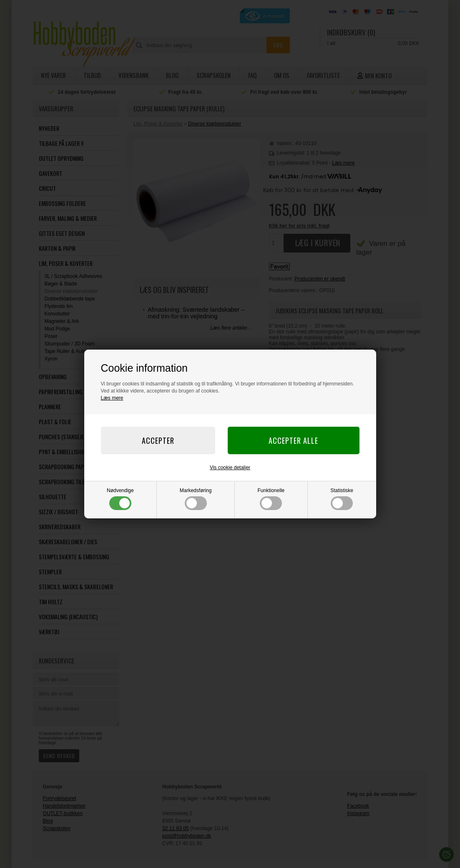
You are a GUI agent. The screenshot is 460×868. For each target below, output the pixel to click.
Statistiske (342, 499)
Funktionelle (271, 499)
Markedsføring (196, 499)
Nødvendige (120, 499)
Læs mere (112, 398)
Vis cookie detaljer (230, 468)
